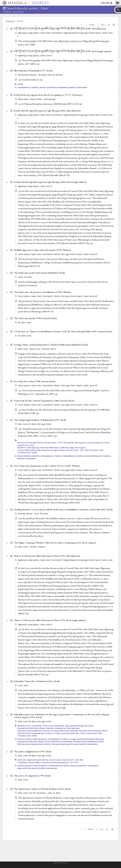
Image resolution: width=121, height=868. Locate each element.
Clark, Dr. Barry (54, 793)
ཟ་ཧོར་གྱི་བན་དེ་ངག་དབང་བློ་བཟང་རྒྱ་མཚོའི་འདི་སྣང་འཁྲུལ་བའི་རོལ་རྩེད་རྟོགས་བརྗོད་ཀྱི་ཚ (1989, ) (60, 29)
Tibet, (101, 450)
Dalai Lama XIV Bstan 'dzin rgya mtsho (35, 756)
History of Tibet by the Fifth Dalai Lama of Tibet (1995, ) (47, 556)
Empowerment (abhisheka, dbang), (31, 728)
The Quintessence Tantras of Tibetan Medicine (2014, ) (42, 789)
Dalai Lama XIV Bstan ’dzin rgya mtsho (35, 424)
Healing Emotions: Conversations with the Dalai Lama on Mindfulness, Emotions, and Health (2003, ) (63, 509)
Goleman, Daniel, (26, 514)
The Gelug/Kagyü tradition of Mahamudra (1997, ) (40, 420)
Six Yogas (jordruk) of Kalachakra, (66, 733)
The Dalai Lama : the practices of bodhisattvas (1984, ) (43, 292)
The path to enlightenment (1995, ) (33, 751)
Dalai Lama (23, 780)
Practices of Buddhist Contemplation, (58, 741)
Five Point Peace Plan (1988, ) (35, 381)
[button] (118, 3)
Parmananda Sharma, (28, 75)
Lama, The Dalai (25, 277)
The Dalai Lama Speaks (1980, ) (35, 318)
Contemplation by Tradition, (28, 87)
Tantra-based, (92, 733)
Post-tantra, (94, 450)
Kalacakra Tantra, (86, 731)
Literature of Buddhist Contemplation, (54, 87)
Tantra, (83, 733)
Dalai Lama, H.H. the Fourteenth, (32, 793)
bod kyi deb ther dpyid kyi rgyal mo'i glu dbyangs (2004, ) (47, 111)
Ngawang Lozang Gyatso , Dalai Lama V (35, 56)
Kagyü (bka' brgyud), (78, 448)
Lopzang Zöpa (49, 99)
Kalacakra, (75, 731)
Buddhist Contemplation (78, 87)
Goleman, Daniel (49, 349)
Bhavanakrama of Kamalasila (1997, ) (33, 71)
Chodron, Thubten (37, 547)
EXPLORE (107, 3)
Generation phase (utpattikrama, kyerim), (34, 731)
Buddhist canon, (24, 726)
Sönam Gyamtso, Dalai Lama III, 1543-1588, (66, 760)
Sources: (8, 12)
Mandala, (97, 731)
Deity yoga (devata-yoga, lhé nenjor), (80, 726)
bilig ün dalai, (36, 99)
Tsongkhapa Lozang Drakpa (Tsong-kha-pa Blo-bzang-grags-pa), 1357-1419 (48, 762)
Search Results (18, 12)
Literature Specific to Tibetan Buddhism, (33, 766)
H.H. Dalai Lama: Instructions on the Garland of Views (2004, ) (47, 466)
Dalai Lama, (23, 349)
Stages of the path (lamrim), (38, 760)
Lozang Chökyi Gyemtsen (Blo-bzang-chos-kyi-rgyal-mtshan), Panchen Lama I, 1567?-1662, (53, 450)
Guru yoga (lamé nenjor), (60, 731)
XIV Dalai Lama (25, 322)
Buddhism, (22, 448)
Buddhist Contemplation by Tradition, (47, 456)
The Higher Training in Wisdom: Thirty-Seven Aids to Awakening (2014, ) (55, 543)
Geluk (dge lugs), (33, 448)
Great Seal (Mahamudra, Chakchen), (55, 448)
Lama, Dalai (23, 685)
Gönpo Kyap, (24, 99)
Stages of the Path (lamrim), (28, 768)
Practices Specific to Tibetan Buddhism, (32, 739)
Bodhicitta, (22, 760)
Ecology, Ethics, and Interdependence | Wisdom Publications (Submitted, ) (51, 345)
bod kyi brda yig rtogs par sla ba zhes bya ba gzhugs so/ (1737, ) (48, 95)
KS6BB (20, 84)
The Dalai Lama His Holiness (50, 75)
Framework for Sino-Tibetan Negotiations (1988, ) (44, 401)
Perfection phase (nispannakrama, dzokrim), (35, 733)
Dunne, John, (35, 349)
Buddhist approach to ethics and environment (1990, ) (42, 250)
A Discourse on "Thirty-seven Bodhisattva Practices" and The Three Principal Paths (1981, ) (63, 331)
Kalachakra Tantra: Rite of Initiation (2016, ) (37, 681)
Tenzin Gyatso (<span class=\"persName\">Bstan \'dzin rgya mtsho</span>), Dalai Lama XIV (58, 254)
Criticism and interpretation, (54, 726)
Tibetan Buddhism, (25, 456)
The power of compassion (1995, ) (32, 776)
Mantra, (105, 731)
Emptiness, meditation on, (56, 728)
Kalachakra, (100, 739)
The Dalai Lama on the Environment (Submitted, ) (39, 273)
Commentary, (37, 726)
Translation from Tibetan (27, 453)
